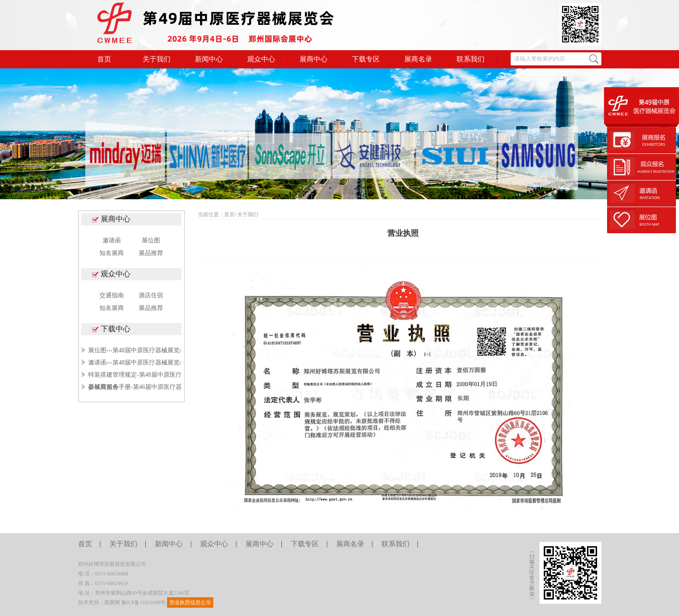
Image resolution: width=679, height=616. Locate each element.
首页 (104, 59)
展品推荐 (151, 253)
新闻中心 (209, 59)
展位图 (151, 240)
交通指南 (112, 295)
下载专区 (366, 59)
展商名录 (418, 59)
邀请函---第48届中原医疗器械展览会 (137, 362)
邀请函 (112, 240)
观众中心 (261, 59)
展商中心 (314, 59)
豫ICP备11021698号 (143, 602)
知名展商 (112, 253)
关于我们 (157, 59)
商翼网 (112, 602)
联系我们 (471, 59)
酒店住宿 (151, 295)
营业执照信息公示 (190, 602)
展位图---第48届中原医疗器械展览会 (137, 350)
